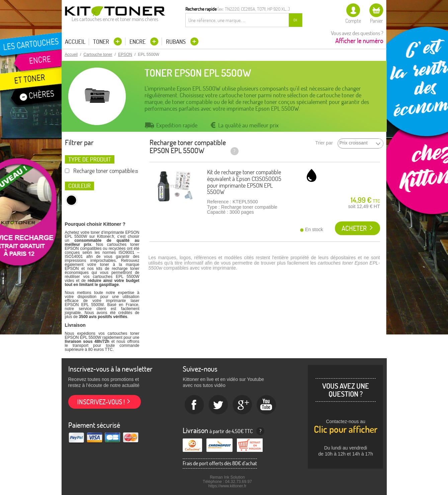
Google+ (243, 405)
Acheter (354, 228)
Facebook (194, 405)
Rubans (176, 42)
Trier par (324, 143)
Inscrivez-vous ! (101, 402)
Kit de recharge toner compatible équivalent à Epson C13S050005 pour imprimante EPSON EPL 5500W (244, 182)
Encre (138, 42)
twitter (218, 405)
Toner (102, 42)
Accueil (75, 42)
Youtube (267, 405)
